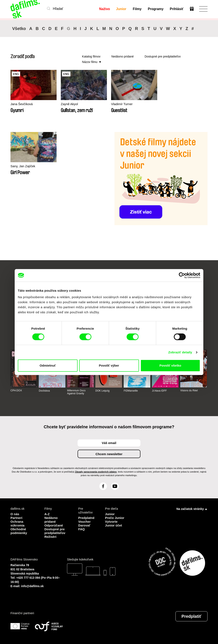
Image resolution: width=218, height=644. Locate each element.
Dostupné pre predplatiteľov (163, 56)
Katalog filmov (91, 56)
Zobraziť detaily (180, 352)
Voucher (84, 522)
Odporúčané (54, 525)
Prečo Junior (115, 518)
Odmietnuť (48, 365)
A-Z (47, 514)
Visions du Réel (189, 391)
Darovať (84, 525)
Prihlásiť (177, 9)
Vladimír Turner (122, 104)
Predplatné (86, 518)
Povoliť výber (109, 365)
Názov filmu (90, 62)
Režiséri (51, 537)
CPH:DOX (16, 391)
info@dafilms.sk (32, 586)
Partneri (16, 518)
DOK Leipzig (102, 391)
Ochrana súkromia (18, 523)
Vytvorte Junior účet (114, 523)
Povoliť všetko (170, 365)
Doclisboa (44, 391)
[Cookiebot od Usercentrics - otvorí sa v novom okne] (182, 275)
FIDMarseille (131, 391)
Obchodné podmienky (19, 531)
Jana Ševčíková (22, 104)
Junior (121, 9)
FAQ (81, 529)
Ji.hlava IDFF (159, 391)
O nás (15, 514)
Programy (156, 9)
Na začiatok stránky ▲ (192, 509)
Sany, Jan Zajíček (23, 166)
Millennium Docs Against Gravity (76, 392)
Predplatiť (191, 616)
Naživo (105, 9)
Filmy (137, 9)
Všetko (19, 29)
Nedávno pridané (123, 56)
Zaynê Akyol (69, 104)
